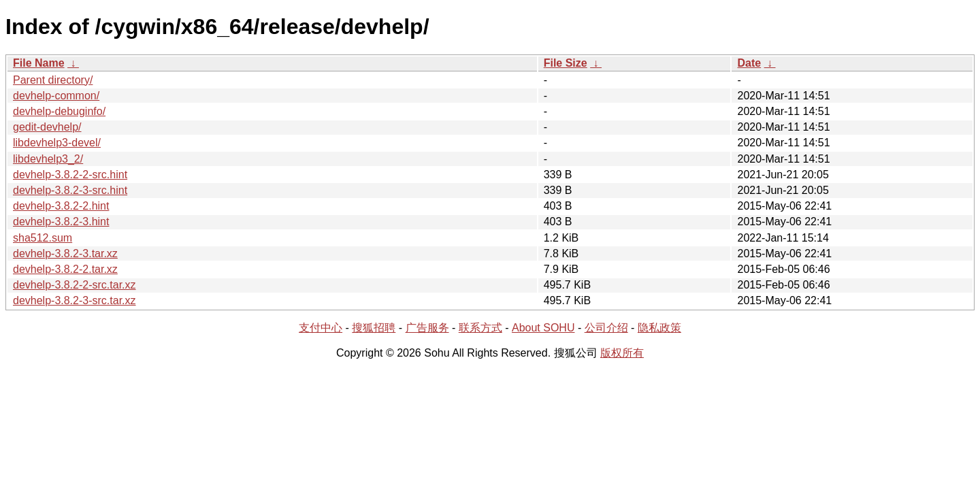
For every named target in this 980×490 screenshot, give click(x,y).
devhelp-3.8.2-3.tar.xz (65, 254)
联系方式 (480, 328)
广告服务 (427, 328)
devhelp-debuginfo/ (59, 111)
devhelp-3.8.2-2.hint (61, 206)
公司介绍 (606, 328)
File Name (39, 63)
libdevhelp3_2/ (48, 159)
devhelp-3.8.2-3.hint (61, 222)
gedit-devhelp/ (47, 127)
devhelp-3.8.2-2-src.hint (70, 175)
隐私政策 (659, 328)
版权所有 (622, 353)
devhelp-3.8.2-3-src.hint (70, 190)
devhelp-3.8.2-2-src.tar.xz (75, 285)
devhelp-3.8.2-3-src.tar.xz (75, 300)
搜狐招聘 (374, 328)
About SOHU (543, 328)
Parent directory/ (53, 80)
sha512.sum (43, 238)
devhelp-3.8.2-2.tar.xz (65, 269)
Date (749, 63)
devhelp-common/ (56, 96)
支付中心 (321, 328)
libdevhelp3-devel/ (57, 143)
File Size (566, 63)
